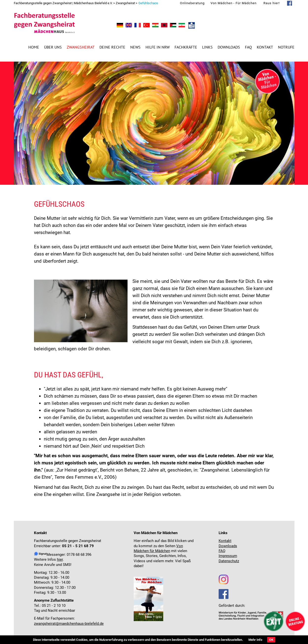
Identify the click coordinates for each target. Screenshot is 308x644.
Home (34, 47)
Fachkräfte (186, 47)
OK (271, 640)
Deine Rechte (112, 47)
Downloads (229, 47)
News (135, 47)
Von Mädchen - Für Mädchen (234, 3)
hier (60, 560)
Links (207, 47)
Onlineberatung (192, 3)
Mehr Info (255, 640)
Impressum (228, 556)
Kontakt (265, 47)
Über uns (53, 47)
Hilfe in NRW (158, 47)
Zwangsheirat (81, 47)
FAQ (248, 47)
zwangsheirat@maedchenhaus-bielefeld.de (69, 624)
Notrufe (286, 47)
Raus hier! (272, 3)
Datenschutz (229, 561)
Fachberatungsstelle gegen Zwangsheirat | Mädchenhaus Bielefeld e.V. (63, 3)
